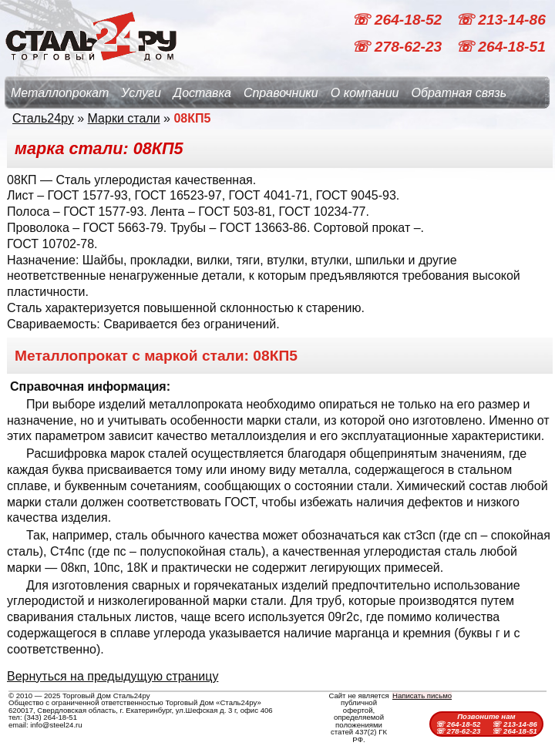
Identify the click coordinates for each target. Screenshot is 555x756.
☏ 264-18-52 (399, 20)
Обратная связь (459, 93)
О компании (365, 93)
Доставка (202, 93)
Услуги (141, 93)
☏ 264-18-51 (501, 47)
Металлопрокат (60, 93)
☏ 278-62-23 (399, 47)
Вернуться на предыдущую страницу (113, 676)
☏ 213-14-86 (501, 20)
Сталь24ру (43, 118)
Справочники (281, 93)
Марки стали (124, 118)
